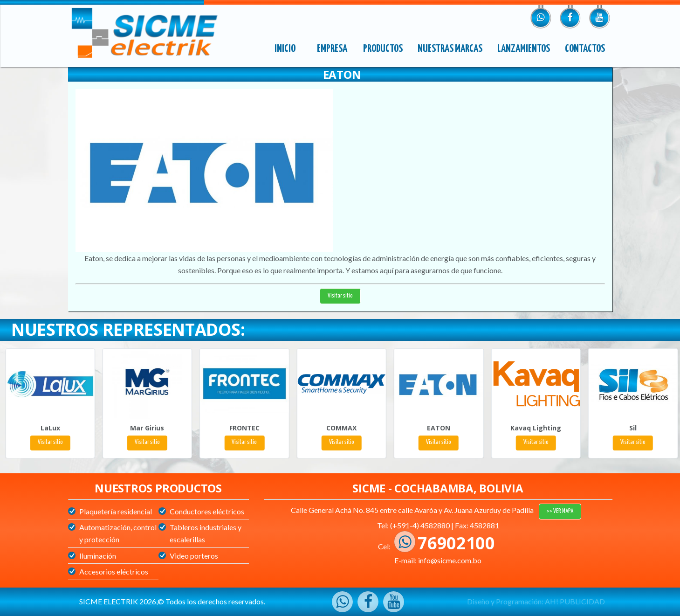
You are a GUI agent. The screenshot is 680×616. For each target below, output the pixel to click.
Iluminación (98, 556)
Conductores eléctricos (207, 511)
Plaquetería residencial (116, 511)
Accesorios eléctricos (114, 571)
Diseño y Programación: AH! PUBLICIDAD (536, 601)
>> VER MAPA (560, 511)
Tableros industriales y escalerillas (206, 533)
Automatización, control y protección (118, 533)
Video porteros (194, 556)
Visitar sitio (340, 296)
